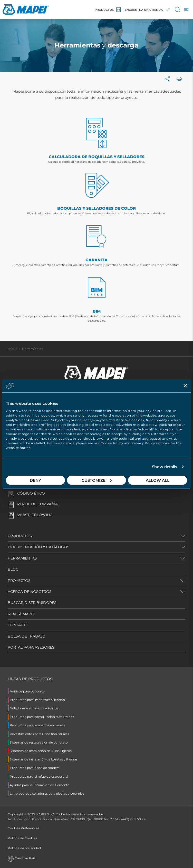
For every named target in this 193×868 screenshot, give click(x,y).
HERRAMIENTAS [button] (22, 558)
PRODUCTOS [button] (20, 536)
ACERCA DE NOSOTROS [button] (30, 592)
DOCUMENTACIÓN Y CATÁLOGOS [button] (38, 547)
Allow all (158, 480)
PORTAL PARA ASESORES (31, 647)
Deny (35, 480)
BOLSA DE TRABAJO (27, 636)
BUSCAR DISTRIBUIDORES (32, 603)
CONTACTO (18, 625)
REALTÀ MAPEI (21, 614)
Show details (165, 467)
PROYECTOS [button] (19, 581)
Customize (97, 480)
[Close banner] (185, 386)
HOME (13, 349)
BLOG (13, 569)
